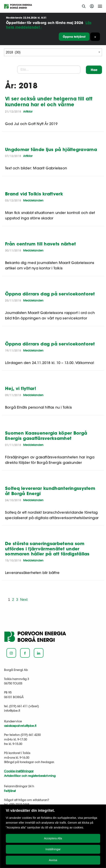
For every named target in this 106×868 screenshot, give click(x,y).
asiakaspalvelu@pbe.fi (20, 726)
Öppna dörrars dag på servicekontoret (50, 294)
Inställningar (53, 849)
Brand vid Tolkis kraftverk (34, 194)
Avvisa (53, 860)
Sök (84, 6)
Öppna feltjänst (74, 37)
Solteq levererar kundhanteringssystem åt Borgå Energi (50, 491)
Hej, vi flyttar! (21, 388)
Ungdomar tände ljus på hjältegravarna (51, 149)
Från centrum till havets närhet (40, 244)
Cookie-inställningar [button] (19, 771)
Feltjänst (10, 791)
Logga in (92, 6)
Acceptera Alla (53, 838)
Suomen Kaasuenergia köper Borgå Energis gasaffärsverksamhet (46, 436)
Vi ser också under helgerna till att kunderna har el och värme (49, 101)
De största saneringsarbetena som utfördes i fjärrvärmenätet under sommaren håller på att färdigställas (47, 549)
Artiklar (28, 112)
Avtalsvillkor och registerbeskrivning (30, 776)
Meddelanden (33, 200)
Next (24, 600)
